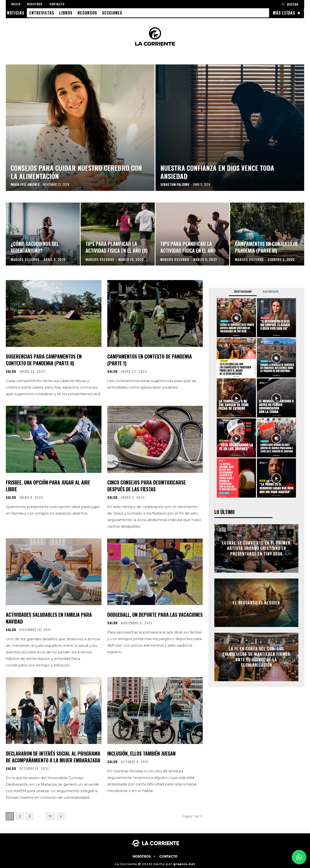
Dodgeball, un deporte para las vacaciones (155, 615)
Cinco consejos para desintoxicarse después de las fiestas (147, 486)
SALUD (11, 371)
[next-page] (61, 816)
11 (50, 816)
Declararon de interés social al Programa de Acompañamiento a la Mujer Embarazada (53, 757)
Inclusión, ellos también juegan (141, 753)
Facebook (271, 292)
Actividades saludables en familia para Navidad (49, 618)
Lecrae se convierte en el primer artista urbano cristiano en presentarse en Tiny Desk (256, 548)
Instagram (243, 292)
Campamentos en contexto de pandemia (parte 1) (150, 360)
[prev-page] (281, 533)
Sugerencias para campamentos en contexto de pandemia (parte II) (44, 360)
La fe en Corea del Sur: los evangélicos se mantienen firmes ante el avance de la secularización (256, 657)
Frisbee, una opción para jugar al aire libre (48, 486)
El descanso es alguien (256, 603)
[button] (290, 4)
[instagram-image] (236, 318)
